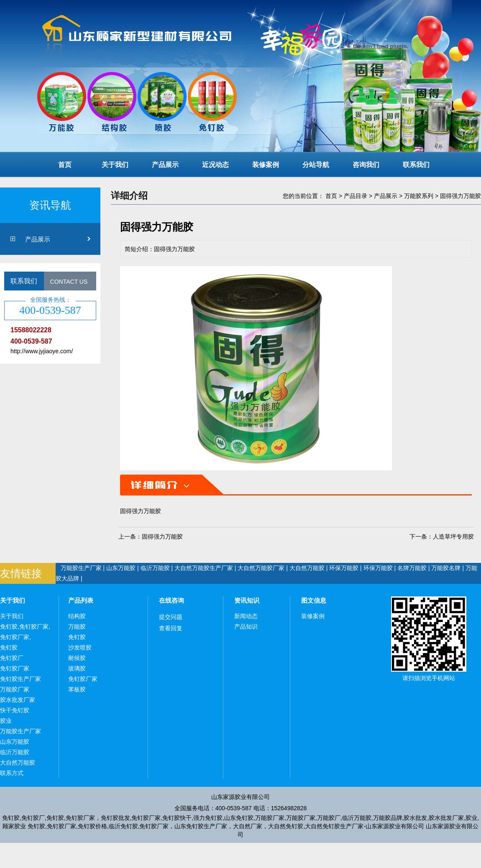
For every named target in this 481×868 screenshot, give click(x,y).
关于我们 (115, 165)
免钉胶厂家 (15, 668)
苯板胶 (77, 689)
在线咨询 (171, 600)
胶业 (6, 721)
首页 (65, 165)
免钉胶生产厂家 (20, 679)
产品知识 (246, 627)
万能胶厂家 (15, 689)
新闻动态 (246, 616)
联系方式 (12, 773)
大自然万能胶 (307, 568)
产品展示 (165, 165)
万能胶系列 (419, 196)
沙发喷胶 (80, 647)
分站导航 (316, 165)
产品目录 (356, 196)
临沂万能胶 (155, 568)
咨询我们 (366, 165)
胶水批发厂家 (18, 700)
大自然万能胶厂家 (261, 568)
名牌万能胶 (412, 568)
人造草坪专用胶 (453, 537)
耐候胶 (77, 658)
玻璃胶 (77, 668)
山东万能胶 (121, 568)
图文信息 (314, 600)
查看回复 (171, 628)
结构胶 (77, 616)
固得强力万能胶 (461, 196)
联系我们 (416, 165)
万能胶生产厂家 (81, 568)
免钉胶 (9, 647)
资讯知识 (247, 600)
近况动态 (215, 165)
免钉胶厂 (12, 658)
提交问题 (171, 617)
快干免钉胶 (15, 710)
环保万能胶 (344, 568)
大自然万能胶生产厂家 (204, 568)
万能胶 (77, 627)
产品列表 (81, 600)
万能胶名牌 (446, 568)
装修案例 (266, 165)
